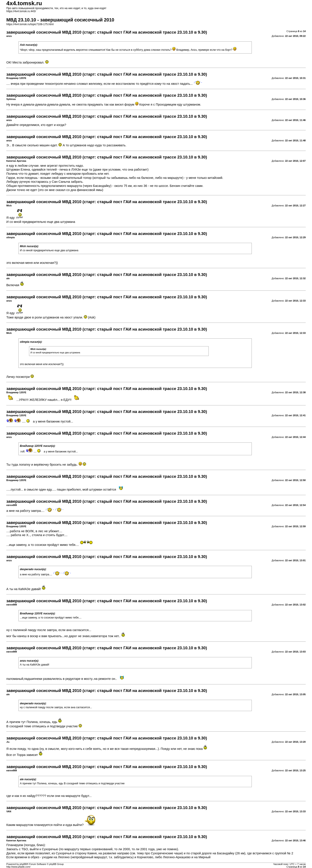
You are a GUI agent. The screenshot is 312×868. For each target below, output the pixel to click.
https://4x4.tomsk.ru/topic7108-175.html (30, 24)
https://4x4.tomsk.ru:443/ (21, 11)
